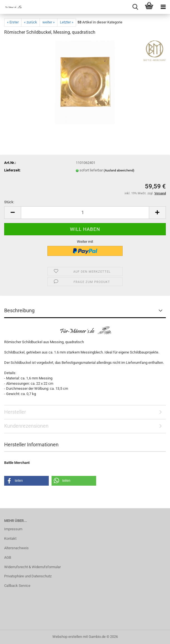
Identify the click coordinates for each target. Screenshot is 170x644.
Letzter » (67, 22)
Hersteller (15, 412)
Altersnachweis (16, 548)
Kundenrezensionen (26, 426)
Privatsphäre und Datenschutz (28, 576)
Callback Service (17, 586)
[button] (13, 213)
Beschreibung (19, 310)
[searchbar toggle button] (135, 7)
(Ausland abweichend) (119, 170)
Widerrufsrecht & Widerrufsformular (32, 567)
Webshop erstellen (67, 637)
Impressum (13, 529)
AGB (8, 557)
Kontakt (10, 538)
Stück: (9, 202)
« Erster (13, 22)
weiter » (48, 22)
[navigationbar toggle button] (163, 7)
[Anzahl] (85, 213)
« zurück (31, 22)
